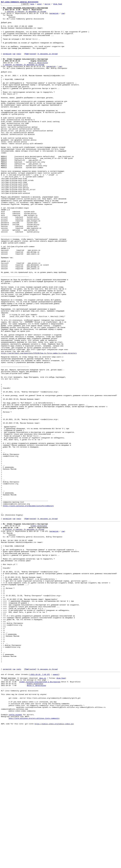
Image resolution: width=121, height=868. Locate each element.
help (36, 5)
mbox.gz (43, 811)
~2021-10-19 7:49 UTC (40, 807)
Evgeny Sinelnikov (39, 629)
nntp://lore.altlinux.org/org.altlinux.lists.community (34, 859)
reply (19, 64)
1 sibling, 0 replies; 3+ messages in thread (25, 13)
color (43, 5)
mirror (51, 5)
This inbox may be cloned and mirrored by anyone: (24, 830)
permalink (54, 15)
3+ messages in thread (47, 64)
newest (56, 807)
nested (33, 64)
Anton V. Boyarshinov (38, 74)
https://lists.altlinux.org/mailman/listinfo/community (28, 606)
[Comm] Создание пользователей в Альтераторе (40, 816)
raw (63, 15)
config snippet (15, 854)
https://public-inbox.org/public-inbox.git (54, 865)
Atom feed (61, 5)
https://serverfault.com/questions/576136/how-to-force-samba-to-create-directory (39, 423)
